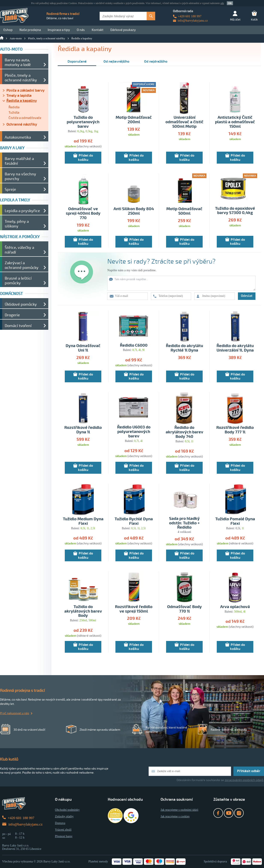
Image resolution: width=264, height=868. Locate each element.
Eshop (8, 30)
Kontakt (98, 30)
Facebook (218, 813)
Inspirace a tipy (59, 30)
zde (222, 3)
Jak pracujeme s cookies (175, 816)
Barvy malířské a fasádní (19, 161)
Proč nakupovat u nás (15, 713)
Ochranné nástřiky (22, 124)
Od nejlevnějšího (116, 62)
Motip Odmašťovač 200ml (134, 120)
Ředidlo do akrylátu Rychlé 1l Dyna (184, 348)
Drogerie (12, 315)
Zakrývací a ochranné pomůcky (22, 265)
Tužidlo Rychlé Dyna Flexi (134, 521)
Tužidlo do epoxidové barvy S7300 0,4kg (235, 211)
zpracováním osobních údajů (244, 780)
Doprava (60, 823)
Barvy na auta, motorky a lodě (18, 62)
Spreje (10, 189)
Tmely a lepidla (19, 96)
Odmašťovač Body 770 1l (184, 609)
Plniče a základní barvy (25, 90)
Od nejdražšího (156, 62)
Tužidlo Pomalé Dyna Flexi (235, 521)
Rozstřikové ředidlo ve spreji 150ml (134, 609)
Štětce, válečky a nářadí (19, 250)
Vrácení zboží (63, 830)
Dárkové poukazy (123, 30)
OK (230, 3)
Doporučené (77, 62)
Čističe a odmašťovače (25, 118)
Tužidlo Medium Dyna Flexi (83, 521)
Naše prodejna (30, 30)
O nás (81, 30)
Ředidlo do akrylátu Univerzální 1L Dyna (235, 348)
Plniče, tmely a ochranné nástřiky (47, 38)
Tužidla (14, 113)
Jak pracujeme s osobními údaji (179, 810)
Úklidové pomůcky (21, 304)
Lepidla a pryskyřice (22, 211)
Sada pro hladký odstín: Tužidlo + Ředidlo (184, 523)
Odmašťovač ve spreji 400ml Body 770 (83, 213)
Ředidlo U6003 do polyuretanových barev (134, 432)
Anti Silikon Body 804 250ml (134, 211)
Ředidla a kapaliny (82, 38)
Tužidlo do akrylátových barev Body (83, 611)
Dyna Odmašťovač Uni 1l (83, 348)
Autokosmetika (18, 137)
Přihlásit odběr (249, 771)
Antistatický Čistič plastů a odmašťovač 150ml (235, 122)
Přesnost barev (64, 836)
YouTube (229, 813)
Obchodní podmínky (67, 810)
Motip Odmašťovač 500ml (184, 211)
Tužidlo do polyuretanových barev (83, 122)
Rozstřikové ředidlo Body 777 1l (235, 430)
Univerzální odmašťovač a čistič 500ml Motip (184, 122)
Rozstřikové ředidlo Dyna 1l (83, 430)
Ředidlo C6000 (134, 345)
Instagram (239, 813)
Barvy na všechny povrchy (20, 176)
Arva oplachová (235, 607)
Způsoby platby (64, 816)
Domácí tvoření (18, 326)
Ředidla (14, 107)
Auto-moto (16, 38)
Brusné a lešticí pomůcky (18, 281)
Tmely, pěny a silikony (17, 224)
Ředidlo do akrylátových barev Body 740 (184, 432)
